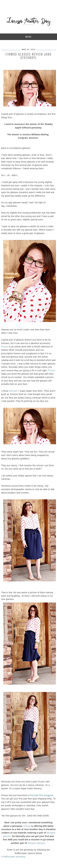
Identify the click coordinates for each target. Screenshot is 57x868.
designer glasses (36, 843)
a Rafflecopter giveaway (13, 857)
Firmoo (5, 347)
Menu (29, 37)
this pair (13, 391)
